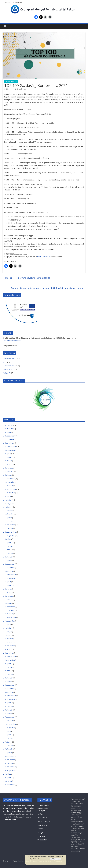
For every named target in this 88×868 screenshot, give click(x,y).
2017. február (8, 749)
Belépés (40, 814)
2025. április (7, 464)
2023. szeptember (9, 532)
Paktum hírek (8, 369)
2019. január (7, 681)
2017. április (7, 742)
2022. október (8, 571)
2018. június (7, 703)
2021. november (9, 610)
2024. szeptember (9, 489)
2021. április (7, 635)
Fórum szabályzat (44, 821)
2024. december (9, 479)
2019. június (7, 664)
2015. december (9, 785)
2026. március (8, 425)
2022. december (9, 564)
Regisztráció (42, 836)
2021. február (8, 642)
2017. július (7, 731)
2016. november (9, 760)
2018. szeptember (9, 696)
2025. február (8, 471)
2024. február (8, 514)
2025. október (8, 443)
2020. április (7, 649)
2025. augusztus (9, 450)
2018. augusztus (9, 699)
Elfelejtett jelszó (43, 818)
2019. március (8, 674)
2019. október (8, 653)
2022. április (7, 592)
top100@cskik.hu (44, 257)
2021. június (7, 628)
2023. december (9, 521)
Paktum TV (7, 373)
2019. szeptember (9, 656)
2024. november (9, 482)
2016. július (7, 774)
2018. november (9, 689)
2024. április (7, 507)
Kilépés (40, 829)
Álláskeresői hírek (9, 359)
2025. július (7, 454)
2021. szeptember (9, 617)
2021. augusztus (9, 621)
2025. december (9, 436)
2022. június (7, 585)
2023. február (8, 557)
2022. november (9, 568)
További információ (41, 859)
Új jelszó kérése (43, 840)
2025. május (7, 461)
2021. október (8, 614)
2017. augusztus (9, 728)
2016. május (7, 781)
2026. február (8, 429)
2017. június (7, 735)
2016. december (9, 756)
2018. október (8, 692)
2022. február (8, 600)
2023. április (7, 550)
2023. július (7, 539)
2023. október (8, 528)
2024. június (7, 500)
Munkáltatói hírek (11, 82)
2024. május (7, 503)
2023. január (7, 560)
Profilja (40, 832)
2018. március (8, 706)
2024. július (7, 496)
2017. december (9, 717)
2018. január (7, 713)
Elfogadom (55, 859)
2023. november (9, 525)
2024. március (8, 511)
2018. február (8, 710)
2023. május (7, 546)
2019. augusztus (9, 660)
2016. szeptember (9, 767)
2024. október (8, 486)
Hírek (5, 362)
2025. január (7, 475)
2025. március (8, 468)
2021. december (9, 607)
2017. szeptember (9, 724)
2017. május (7, 738)
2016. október (8, 763)
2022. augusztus (9, 578)
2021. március (8, 639)
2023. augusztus (9, 535)
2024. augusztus (9, 493)
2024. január (7, 518)
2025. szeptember (9, 447)
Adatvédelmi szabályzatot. (12, 341)
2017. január (7, 753)
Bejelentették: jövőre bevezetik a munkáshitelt (27, 278)
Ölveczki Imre (21, 89)
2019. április (7, 671)
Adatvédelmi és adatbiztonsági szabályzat (43, 808)
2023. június (7, 543)
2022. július (7, 582)
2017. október (8, 721)
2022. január (7, 603)
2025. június (7, 457)
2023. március (8, 553)
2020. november (9, 646)
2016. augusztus (9, 770)
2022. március (8, 596)
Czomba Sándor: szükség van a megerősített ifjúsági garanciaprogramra (48, 288)
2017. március (8, 745)
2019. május (7, 667)
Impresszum (42, 825)
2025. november (9, 439)
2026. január (7, 432)
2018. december (9, 685)
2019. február (8, 678)
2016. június (7, 777)
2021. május (7, 632)
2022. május (7, 589)
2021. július (7, 624)
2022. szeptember (9, 575)
